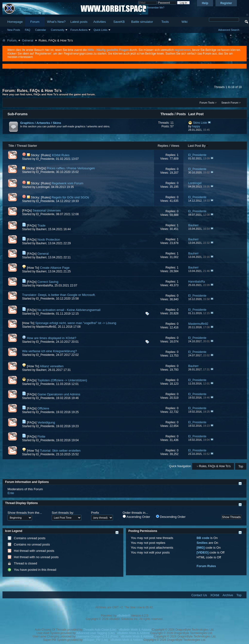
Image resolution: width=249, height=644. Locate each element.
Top (241, 466)
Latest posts (79, 22)
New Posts (14, 30)
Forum (35, 22)
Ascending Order (136, 517)
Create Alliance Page (55, 268)
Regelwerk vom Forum (67, 183)
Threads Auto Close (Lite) (100, 630)
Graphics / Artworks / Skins (41, 123)
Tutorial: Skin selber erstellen (60, 451)
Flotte (41, 436)
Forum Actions (79, 30)
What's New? (56, 22)
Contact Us (199, 595)
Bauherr (41, 229)
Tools (165, 22)
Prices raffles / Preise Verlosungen (71, 168)
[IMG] (201, 548)
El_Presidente (45, 159)
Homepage (15, 22)
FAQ (28, 30)
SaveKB (119, 22)
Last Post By (198, 146)
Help (205, 3)
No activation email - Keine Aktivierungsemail (69, 310)
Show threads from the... (25, 513)
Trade (41, 225)
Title (11, 146)
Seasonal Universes (47, 210)
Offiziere (43, 408)
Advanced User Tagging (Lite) (95, 633)
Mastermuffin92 (46, 327)
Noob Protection (49, 240)
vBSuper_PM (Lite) (96, 640)
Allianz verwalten (52, 366)
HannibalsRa (45, 285)
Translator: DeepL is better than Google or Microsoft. (59, 295)
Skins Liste (200, 123)
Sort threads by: (63, 513)
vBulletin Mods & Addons (135, 630)
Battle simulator (142, 22)
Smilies (202, 543)
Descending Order (171, 517)
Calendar (41, 30)
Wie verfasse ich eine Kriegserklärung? (49, 351)
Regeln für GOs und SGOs (70, 197)
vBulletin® (124, 616)
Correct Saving (48, 282)
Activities (99, 22)
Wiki (185, 22)
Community (58, 30)
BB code (203, 538)
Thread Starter (27, 146)
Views (175, 146)
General (28, 40)
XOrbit (215, 595)
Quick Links (100, 30)
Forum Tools (207, 103)
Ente (11, 493)
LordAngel (43, 187)
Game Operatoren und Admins (59, 394)
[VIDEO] (202, 552)
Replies (163, 146)
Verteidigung (46, 422)
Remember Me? (154, 8)
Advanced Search (229, 30)
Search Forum (230, 103)
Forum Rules (206, 566)
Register (226, 3)
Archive (228, 595)
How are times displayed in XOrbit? (52, 338)
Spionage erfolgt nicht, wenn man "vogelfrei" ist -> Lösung (76, 323)
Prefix (95, 513)
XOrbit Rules (60, 155)
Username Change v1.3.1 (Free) (97, 636)
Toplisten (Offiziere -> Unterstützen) (62, 380)
